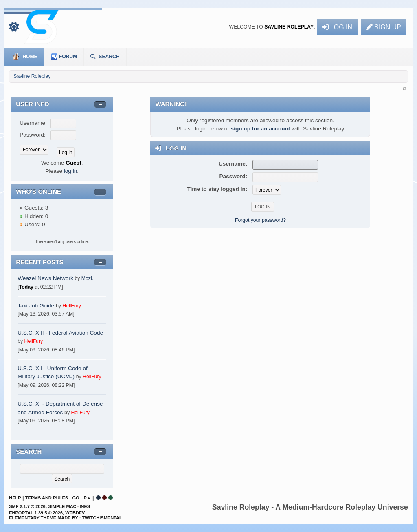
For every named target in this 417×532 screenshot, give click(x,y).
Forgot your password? (260, 220)
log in (71, 171)
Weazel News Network (45, 278)
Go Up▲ (81, 498)
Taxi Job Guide (36, 306)
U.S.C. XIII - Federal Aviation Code (60, 333)
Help (15, 498)
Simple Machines (69, 506)
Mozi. (87, 278)
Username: (33, 123)
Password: (32, 135)
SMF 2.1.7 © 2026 (27, 506)
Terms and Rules (47, 498)
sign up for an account (261, 129)
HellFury (72, 306)
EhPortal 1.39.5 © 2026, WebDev (47, 513)
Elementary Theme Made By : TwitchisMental (65, 518)
